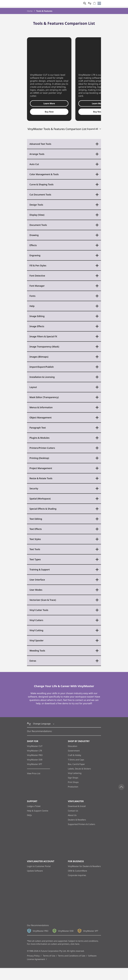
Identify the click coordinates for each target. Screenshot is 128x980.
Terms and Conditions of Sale (72, 956)
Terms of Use (49, 956)
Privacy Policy (33, 956)
